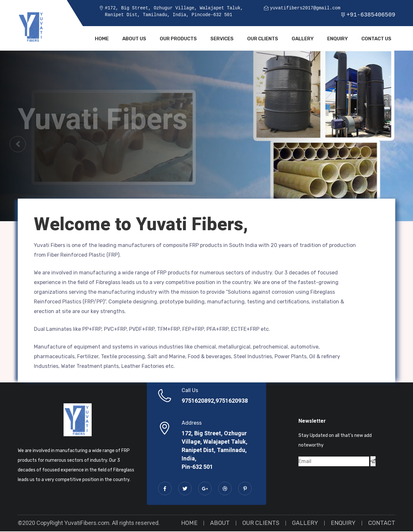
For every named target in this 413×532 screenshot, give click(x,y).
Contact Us (376, 39)
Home (102, 39)
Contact (382, 524)
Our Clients (263, 39)
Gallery (303, 39)
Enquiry (337, 39)
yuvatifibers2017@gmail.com (305, 8)
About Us (134, 39)
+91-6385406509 (371, 15)
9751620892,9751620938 (215, 402)
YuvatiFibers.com (87, 524)
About (220, 524)
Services (222, 39)
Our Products (178, 39)
